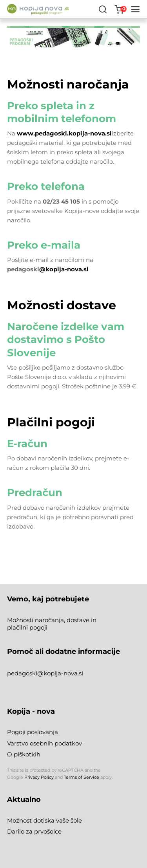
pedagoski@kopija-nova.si (45, 673)
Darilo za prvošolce (34, 831)
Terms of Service (82, 777)
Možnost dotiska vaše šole (44, 820)
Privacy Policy (39, 777)
